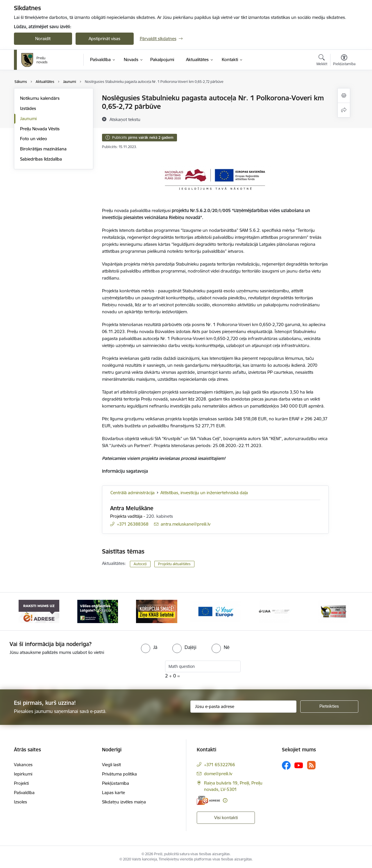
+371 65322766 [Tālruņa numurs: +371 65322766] (220, 765)
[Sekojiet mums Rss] (311, 765)
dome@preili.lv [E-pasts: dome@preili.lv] (218, 774)
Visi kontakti (226, 818)
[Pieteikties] (329, 707)
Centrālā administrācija (133, 493)
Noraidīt (43, 39)
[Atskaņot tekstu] (125, 119)
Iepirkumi (23, 774)
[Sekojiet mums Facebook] (286, 765)
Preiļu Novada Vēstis (40, 129)
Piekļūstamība (116, 783)
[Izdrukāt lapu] (344, 96)
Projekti (21, 783)
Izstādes (28, 108)
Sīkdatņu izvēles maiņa (124, 802)
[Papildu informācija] (225, 800)
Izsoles (20, 802)
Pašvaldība (24, 793)
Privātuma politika (119, 774)
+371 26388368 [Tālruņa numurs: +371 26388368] (133, 524)
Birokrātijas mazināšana (43, 149)
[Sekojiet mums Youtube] (299, 765)
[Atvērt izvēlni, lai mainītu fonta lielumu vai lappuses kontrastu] (344, 61)
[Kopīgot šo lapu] (344, 110)
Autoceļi (140, 564)
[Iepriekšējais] (27, 611)
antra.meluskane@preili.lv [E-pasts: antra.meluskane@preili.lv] (186, 524)
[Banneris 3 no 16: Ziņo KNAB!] (157, 611)
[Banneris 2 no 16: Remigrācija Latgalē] (98, 611)
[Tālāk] (345, 611)
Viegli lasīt (111, 765)
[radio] (149, 647)
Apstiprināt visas (104, 39)
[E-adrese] (208, 800)
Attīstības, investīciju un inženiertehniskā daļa (204, 493)
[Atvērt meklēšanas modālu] (322, 61)
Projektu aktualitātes (174, 564)
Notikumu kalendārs (40, 98)
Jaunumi (28, 119)
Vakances (23, 765)
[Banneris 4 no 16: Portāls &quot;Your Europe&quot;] (215, 611)
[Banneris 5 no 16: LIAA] (274, 611)
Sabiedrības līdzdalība (41, 159)
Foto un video (34, 139)
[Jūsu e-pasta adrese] (243, 707)
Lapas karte (113, 793)
